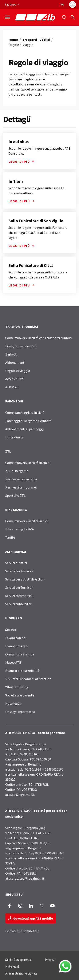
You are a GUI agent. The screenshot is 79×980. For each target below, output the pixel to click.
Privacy (50, 960)
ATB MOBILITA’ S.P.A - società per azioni (35, 733)
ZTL (8, 451)
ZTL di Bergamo (17, 471)
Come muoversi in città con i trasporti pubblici (39, 338)
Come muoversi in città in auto (27, 463)
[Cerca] (73, 17)
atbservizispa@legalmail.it (25, 878)
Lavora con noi (16, 638)
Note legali (13, 703)
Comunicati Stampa (20, 654)
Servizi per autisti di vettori (25, 579)
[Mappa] (64, 17)
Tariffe (10, 537)
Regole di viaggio (18, 371)
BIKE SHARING (16, 510)
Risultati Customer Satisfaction (28, 679)
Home (13, 40)
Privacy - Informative (20, 712)
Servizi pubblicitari (19, 604)
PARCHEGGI (14, 401)
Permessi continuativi (21, 479)
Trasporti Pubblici (36, 40)
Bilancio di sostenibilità (22, 671)
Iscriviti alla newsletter (22, 931)
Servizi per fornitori (19, 587)
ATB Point (13, 387)
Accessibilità (14, 379)
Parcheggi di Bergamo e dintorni (29, 421)
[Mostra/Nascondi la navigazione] (7, 17)
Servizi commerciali (19, 596)
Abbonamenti (15, 362)
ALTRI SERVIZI (16, 551)
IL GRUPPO (14, 618)
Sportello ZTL (15, 495)
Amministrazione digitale (21, 973)
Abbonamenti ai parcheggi (24, 429)
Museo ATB (13, 662)
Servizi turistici (16, 563)
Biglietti (11, 354)
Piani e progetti (17, 646)
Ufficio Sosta (14, 437)
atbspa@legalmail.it (20, 795)
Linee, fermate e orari (21, 346)
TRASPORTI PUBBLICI (22, 326)
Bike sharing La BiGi (19, 529)
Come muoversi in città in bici (26, 521)
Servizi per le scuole (19, 571)
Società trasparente (20, 695)
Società (11, 630)
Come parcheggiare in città (25, 413)
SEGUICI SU (14, 894)
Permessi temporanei (21, 487)
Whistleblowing (17, 687)
